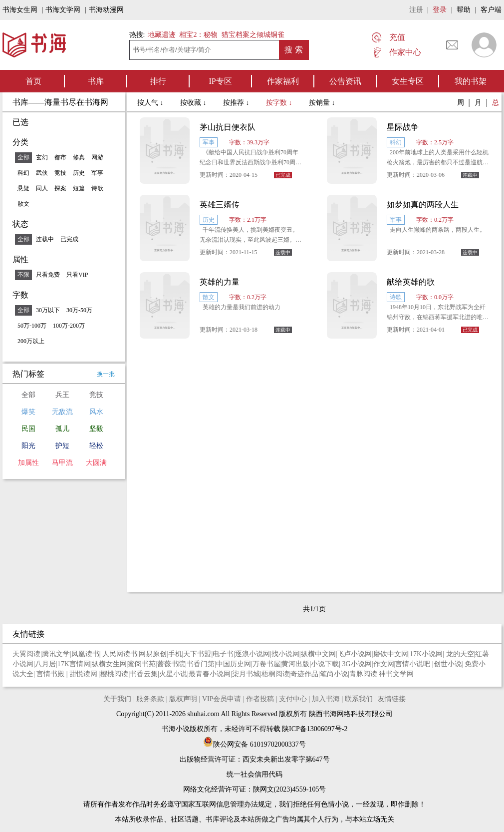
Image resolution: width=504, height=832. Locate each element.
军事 (97, 173)
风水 (96, 412)
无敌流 (62, 412)
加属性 (28, 463)
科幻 (23, 173)
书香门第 (201, 664)
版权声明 (183, 699)
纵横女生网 (109, 664)
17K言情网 (74, 664)
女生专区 (408, 81)
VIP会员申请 (222, 699)
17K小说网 (426, 654)
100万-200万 (69, 326)
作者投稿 (260, 699)
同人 (42, 188)
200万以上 (31, 341)
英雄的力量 (220, 282)
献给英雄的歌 (411, 282)
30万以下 (48, 310)
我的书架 (471, 81)
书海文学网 (63, 10)
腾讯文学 (56, 654)
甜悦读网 (84, 674)
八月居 (45, 664)
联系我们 (359, 699)
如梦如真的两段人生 (423, 205)
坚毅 (96, 429)
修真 (79, 157)
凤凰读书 (85, 654)
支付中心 (293, 699)
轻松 (96, 446)
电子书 (223, 654)
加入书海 (326, 699)
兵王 (62, 395)
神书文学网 (396, 674)
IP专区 (220, 81)
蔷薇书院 (171, 664)
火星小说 (173, 674)
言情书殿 (51, 674)
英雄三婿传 (220, 205)
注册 (416, 10)
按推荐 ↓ (237, 103)
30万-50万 (79, 310)
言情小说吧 (414, 664)
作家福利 (283, 81)
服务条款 (150, 699)
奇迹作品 (304, 674)
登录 (440, 10)
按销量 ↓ (322, 103)
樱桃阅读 (114, 674)
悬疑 (23, 188)
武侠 (42, 173)
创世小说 (448, 664)
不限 (23, 275)
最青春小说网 (210, 674)
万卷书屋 (266, 664)
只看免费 (48, 275)
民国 (28, 429)
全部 (23, 157)
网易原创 (153, 654)
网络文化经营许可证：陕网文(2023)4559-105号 (255, 789)
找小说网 (285, 654)
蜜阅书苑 (142, 664)
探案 (60, 188)
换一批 (106, 374)
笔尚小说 (334, 674)
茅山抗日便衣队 (228, 127)
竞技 (60, 173)
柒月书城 (246, 674)
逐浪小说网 (252, 654)
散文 (23, 204)
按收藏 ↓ (194, 103)
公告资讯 (345, 81)
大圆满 (96, 463)
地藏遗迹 (161, 35)
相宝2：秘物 (198, 35)
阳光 (28, 446)
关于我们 (117, 699)
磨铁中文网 (391, 654)
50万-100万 (32, 326)
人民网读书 (120, 654)
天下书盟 (197, 654)
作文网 (384, 664)
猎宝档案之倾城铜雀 (253, 35)
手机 (175, 654)
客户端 (491, 10)
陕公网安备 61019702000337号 (254, 744)
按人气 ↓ (151, 103)
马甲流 (62, 463)
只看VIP (77, 275)
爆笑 (28, 412)
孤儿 (62, 429)
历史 (79, 173)
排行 (158, 81)
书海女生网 (20, 10)
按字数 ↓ (280, 103)
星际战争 (403, 127)
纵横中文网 (318, 654)
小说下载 (325, 664)
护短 (62, 446)
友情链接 (392, 699)
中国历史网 (234, 664)
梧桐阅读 (275, 674)
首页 (33, 81)
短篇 (79, 188)
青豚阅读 (363, 674)
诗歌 (97, 188)
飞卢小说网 (354, 654)
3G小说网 (357, 664)
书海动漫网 (106, 10)
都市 (60, 157)
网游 (97, 157)
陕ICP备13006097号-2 (314, 729)
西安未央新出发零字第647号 (286, 759)
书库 (96, 81)
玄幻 (42, 157)
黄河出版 (295, 664)
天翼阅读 (26, 654)
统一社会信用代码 (254, 774)
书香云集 (144, 674)
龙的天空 (460, 654)
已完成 (69, 239)
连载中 (45, 239)
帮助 (464, 10)
